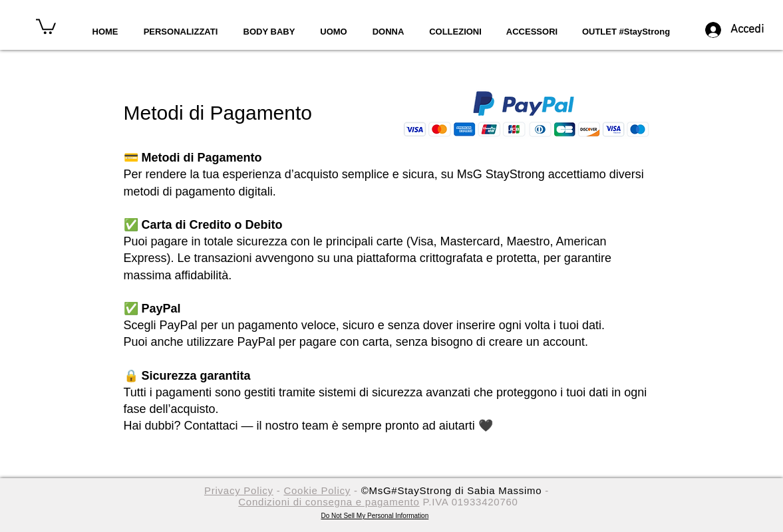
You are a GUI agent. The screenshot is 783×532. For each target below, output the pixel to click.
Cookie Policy (317, 490)
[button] (46, 26)
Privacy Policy (239, 490)
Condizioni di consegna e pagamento (329, 502)
